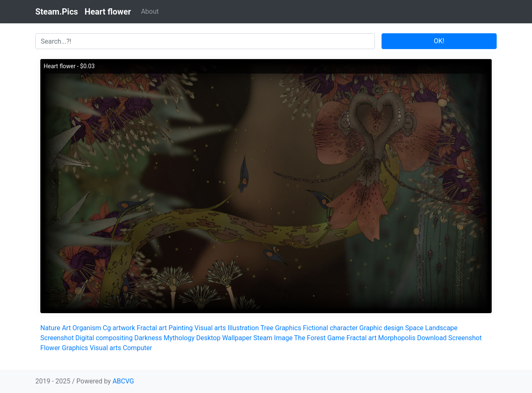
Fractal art (152, 328)
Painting (180, 328)
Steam (263, 338)
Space (414, 328)
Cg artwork (119, 328)
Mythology (179, 338)
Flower (50, 348)
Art (66, 328)
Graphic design (382, 328)
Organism (87, 328)
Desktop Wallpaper (224, 338)
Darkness (148, 338)
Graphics (288, 328)
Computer (137, 348)
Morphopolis (397, 338)
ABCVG (123, 381)
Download (432, 338)
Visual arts (210, 328)
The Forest (310, 338)
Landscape (441, 328)
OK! (439, 41)
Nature (50, 328)
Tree (267, 328)
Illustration (243, 328)
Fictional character (330, 328)
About (150, 11)
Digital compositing (104, 338)
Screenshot (57, 338)
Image (283, 338)
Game (336, 338)
